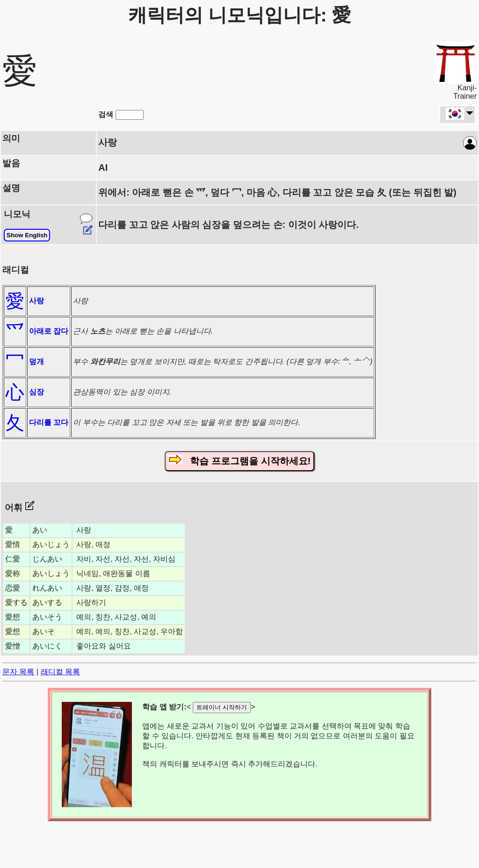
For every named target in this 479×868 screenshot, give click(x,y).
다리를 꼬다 (49, 422)
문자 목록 (18, 672)
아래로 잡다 (49, 331)
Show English (27, 235)
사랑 (36, 301)
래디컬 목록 (60, 672)
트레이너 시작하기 (222, 707)
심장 (36, 392)
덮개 (36, 361)
